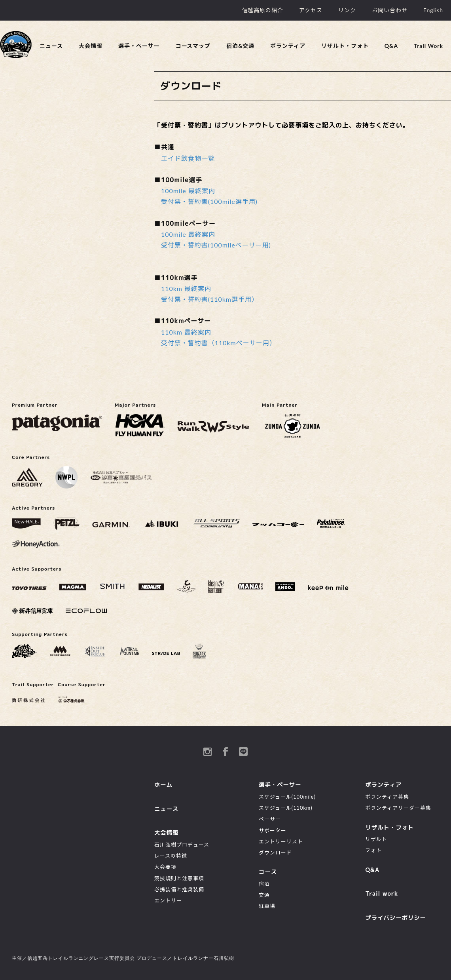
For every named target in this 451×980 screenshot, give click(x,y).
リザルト (376, 839)
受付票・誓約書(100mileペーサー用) (216, 245)
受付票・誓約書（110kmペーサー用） (219, 343)
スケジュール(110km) (286, 808)
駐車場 (267, 906)
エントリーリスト (281, 841)
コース (268, 872)
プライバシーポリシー (396, 918)
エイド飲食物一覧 (188, 158)
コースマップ (193, 46)
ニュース (51, 46)
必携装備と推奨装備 (179, 889)
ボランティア (288, 46)
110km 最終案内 (186, 288)
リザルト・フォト (345, 46)
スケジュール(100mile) (287, 797)
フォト (373, 850)
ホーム (163, 785)
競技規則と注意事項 (179, 878)
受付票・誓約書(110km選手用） (210, 299)
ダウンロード (275, 853)
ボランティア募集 (387, 797)
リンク (347, 10)
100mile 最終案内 (188, 191)
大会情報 (91, 46)
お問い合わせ (390, 10)
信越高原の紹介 (263, 10)
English (433, 10)
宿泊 (264, 884)
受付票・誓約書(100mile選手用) (209, 201)
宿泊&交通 (240, 46)
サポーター (273, 830)
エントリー (168, 900)
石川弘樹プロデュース (182, 845)
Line (243, 752)
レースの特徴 (171, 856)
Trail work (382, 894)
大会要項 (165, 867)
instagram (208, 752)
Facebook (225, 752)
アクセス (311, 10)
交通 (264, 895)
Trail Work (428, 46)
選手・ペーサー (139, 46)
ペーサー (270, 819)
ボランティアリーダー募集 (398, 808)
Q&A (391, 46)
